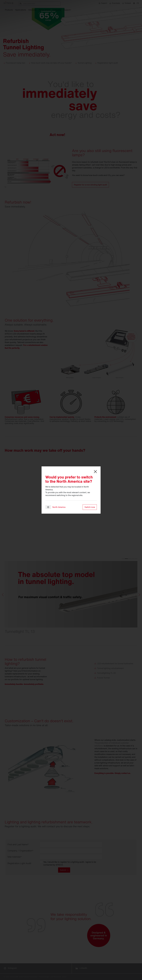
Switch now (90, 507)
